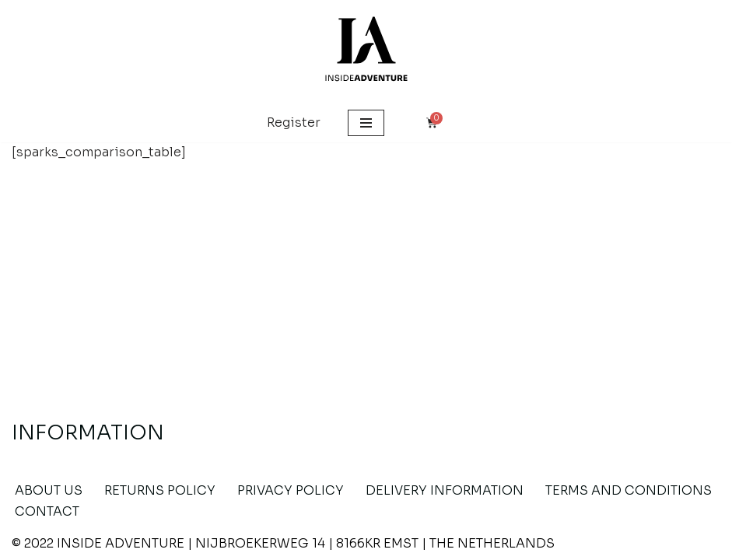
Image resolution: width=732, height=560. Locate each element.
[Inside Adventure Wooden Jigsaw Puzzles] (366, 52)
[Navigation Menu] (366, 123)
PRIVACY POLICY (291, 490)
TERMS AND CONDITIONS (629, 490)
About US (49, 490)
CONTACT (47, 511)
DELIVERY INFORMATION (445, 490)
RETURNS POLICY (160, 490)
